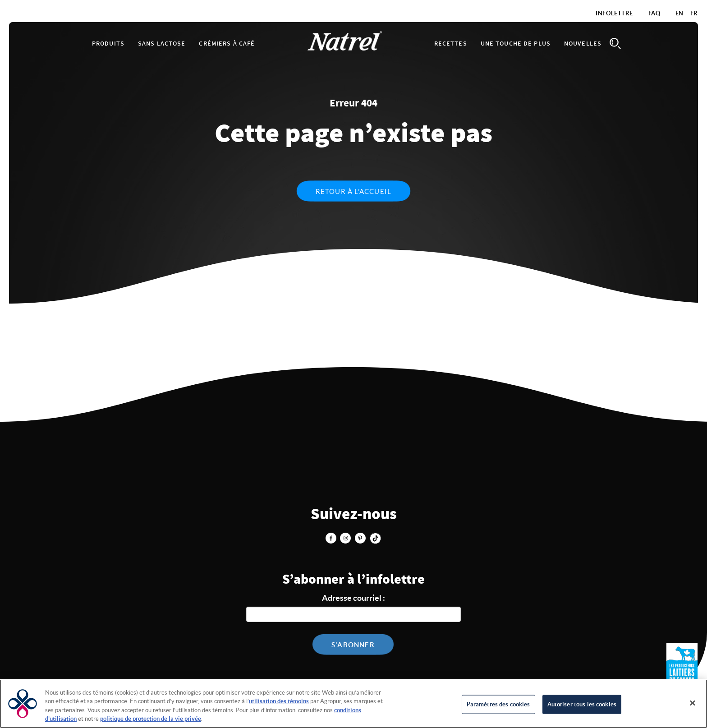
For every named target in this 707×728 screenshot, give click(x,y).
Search (615, 44)
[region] (353, 704)
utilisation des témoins (279, 701)
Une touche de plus (516, 44)
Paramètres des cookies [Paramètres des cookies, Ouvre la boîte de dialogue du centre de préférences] (498, 704)
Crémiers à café (227, 44)
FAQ (654, 13)
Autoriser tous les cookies (582, 704)
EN (679, 13)
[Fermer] (693, 703)
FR (694, 13)
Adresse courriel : (353, 598)
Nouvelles (583, 44)
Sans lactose (162, 44)
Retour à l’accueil (354, 191)
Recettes (451, 44)
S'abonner (353, 645)
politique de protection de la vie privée (151, 719)
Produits (108, 44)
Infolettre (614, 13)
